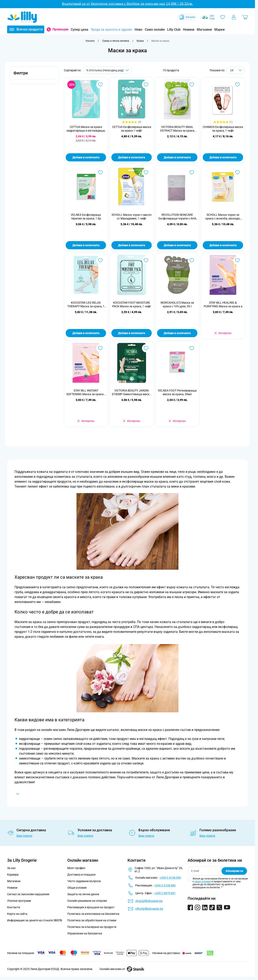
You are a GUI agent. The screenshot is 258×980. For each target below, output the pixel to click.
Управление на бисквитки (85, 933)
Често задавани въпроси (84, 881)
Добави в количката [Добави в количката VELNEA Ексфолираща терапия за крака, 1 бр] (86, 245)
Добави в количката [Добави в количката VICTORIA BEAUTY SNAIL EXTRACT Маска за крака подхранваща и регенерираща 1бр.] (177, 157)
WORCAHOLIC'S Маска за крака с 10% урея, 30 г (177, 304)
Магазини (204, 30)
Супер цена (80, 30)
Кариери (13, 875)
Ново (138, 30)
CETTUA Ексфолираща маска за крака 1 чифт (132, 129)
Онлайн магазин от (122, 969)
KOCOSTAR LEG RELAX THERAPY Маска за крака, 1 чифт (86, 305)
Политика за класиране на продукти (92, 927)
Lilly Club (174, 30)
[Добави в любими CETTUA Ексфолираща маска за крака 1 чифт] (146, 85)
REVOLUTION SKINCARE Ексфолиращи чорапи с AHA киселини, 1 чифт (177, 217)
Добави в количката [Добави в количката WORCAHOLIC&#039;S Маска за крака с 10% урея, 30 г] (177, 333)
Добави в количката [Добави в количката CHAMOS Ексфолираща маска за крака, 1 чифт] (223, 157)
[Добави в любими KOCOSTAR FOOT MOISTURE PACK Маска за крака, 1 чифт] (146, 260)
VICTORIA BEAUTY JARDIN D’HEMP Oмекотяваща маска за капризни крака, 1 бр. (132, 392)
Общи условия (77, 888)
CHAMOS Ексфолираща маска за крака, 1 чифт (223, 129)
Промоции (60, 29)
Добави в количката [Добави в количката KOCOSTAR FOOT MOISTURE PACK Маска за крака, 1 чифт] (132, 333)
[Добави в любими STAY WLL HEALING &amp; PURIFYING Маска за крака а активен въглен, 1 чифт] (237, 260)
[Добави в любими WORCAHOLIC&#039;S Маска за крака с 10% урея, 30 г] (192, 260)
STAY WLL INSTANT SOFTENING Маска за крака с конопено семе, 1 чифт (86, 392)
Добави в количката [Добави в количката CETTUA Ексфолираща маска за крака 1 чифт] (132, 157)
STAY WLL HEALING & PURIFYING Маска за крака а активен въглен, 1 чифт (223, 305)
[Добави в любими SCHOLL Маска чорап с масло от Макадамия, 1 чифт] (146, 172)
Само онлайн (155, 30)
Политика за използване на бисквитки (93, 914)
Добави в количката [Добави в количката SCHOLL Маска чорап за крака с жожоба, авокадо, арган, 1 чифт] (223, 245)
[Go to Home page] (22, 17)
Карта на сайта (17, 914)
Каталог (187, 17)
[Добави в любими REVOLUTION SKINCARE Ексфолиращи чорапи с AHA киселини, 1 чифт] (192, 172)
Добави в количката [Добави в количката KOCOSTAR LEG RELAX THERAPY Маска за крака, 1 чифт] (86, 333)
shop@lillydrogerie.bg (149, 901)
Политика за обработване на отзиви (92, 920)
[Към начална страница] (90, 41)
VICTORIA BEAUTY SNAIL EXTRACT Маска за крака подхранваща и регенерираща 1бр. (177, 129)
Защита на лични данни (83, 894)
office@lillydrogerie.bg (149, 909)
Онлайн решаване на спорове (87, 901)
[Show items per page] (236, 70)
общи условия (203, 882)
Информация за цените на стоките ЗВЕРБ (35, 920)
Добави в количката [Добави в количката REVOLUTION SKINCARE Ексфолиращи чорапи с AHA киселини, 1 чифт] (177, 245)
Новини (189, 30)
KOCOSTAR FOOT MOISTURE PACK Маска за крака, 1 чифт (132, 304)
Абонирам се (234, 871)
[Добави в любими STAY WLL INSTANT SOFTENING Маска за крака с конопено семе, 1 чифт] (100, 348)
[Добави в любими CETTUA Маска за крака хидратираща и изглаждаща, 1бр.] (100, 85)
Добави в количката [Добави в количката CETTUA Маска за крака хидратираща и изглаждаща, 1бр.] (86, 157)
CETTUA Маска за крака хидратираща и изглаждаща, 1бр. (86, 129)
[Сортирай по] (107, 70)
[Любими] (223, 17)
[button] (34, 75)
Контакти (14, 907)
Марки (219, 30)
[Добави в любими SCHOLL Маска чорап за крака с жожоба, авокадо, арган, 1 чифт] (237, 172)
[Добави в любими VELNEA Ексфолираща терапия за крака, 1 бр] (100, 172)
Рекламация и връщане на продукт (91, 907)
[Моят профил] (234, 17)
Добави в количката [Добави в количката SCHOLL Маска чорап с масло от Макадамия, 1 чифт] (132, 245)
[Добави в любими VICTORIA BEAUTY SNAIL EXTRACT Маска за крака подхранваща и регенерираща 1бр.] (192, 85)
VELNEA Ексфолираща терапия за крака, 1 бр (86, 217)
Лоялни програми (19, 901)
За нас (11, 868)
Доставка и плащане (81, 875)
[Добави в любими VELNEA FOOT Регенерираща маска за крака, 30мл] (192, 348)
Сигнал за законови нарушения (28, 894)
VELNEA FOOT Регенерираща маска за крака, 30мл (177, 392)
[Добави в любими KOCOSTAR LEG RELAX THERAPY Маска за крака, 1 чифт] (100, 260)
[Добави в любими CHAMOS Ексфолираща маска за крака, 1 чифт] (237, 85)
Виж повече (24, 836)
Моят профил (76, 868)
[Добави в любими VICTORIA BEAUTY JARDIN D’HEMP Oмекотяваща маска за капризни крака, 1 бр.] (146, 348)
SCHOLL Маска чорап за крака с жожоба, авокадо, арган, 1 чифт (223, 217)
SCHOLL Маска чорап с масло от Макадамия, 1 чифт (132, 217)
